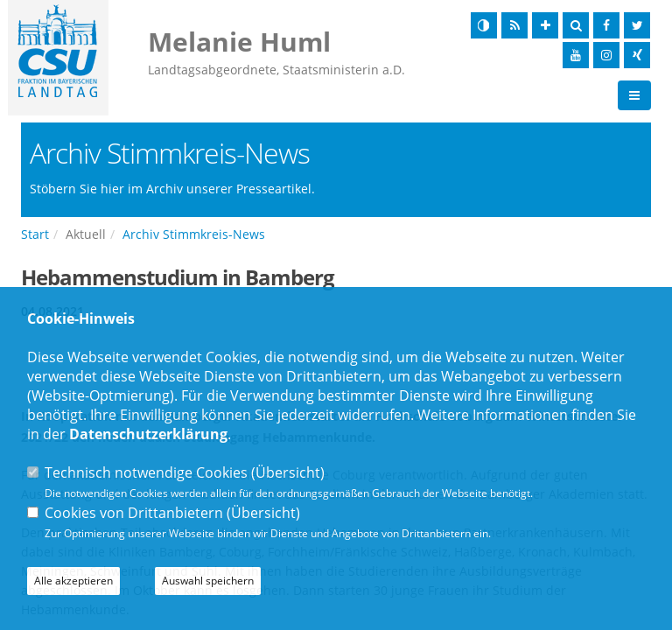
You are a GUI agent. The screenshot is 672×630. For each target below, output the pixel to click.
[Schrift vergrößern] (545, 25)
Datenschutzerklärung (148, 434)
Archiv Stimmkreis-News (194, 234)
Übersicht (288, 472)
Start (35, 234)
